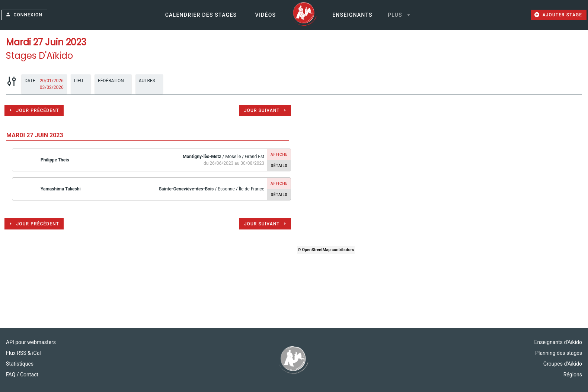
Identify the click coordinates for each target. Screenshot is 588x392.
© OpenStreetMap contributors (326, 250)
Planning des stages (559, 353)
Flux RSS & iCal (23, 353)
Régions (573, 375)
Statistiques (20, 364)
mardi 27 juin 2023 (35, 135)
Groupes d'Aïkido (563, 364)
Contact (29, 375)
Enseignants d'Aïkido (558, 342)
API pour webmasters (31, 342)
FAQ (11, 375)
